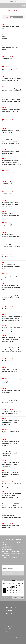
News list (14, 573)
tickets (23, 6)
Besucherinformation (10, 557)
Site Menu (8, 632)
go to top (13, 535)
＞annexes (5, 597)
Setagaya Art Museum (13, 6)
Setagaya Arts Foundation (12, 620)
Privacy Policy (9, 626)
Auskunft (8, 623)
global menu (2, 6)
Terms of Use (9, 629)
